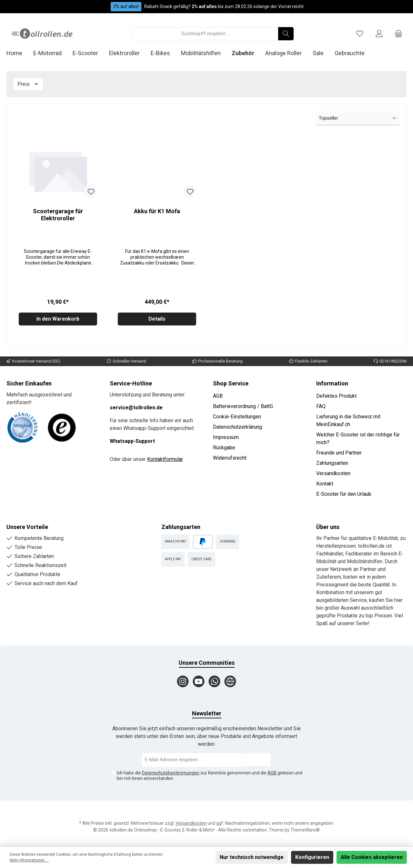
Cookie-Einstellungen (237, 417)
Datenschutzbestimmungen (171, 773)
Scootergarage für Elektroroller (58, 215)
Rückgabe (224, 448)
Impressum (226, 437)
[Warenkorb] (398, 34)
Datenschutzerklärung (237, 427)
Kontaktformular (165, 459)
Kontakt (325, 484)
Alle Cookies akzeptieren (372, 857)
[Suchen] (286, 34)
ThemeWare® (305, 830)
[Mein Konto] (379, 34)
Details (157, 321)
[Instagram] (183, 681)
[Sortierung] (358, 119)
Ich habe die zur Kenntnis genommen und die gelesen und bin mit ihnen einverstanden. (210, 776)
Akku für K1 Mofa (157, 211)
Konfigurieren (312, 857)
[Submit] (258, 760)
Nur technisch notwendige (252, 857)
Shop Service (231, 383)
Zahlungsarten (332, 463)
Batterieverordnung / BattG (243, 406)
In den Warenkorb (58, 321)
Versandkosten (333, 473)
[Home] (20, 53)
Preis (28, 84)
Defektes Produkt (336, 396)
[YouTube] (199, 681)
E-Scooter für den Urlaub (344, 494)
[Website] (230, 681)
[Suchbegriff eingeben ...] (205, 34)
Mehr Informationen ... (29, 860)
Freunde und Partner (339, 453)
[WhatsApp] (214, 681)
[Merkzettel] (360, 34)
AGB (218, 396)
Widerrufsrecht (230, 458)
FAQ (321, 406)
